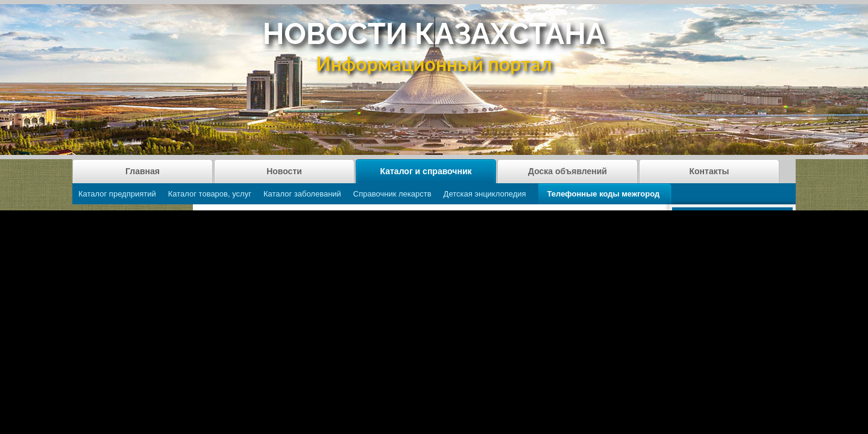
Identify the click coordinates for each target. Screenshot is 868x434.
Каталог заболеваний (302, 194)
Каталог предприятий (117, 194)
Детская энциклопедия (485, 194)
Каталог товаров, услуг (210, 194)
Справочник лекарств (392, 194)
